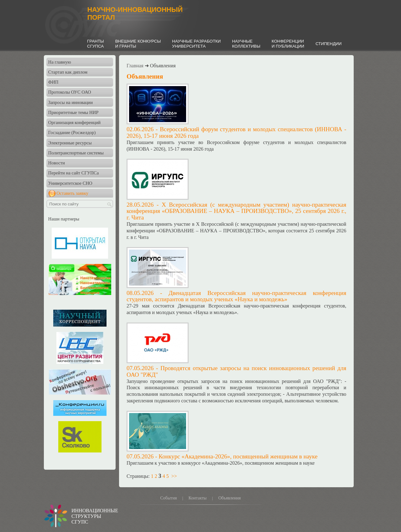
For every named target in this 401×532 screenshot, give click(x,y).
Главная (135, 66)
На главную (60, 62)
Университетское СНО (70, 183)
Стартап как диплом (68, 72)
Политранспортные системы (76, 153)
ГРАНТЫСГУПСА (96, 44)
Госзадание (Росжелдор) (72, 132)
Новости (57, 163)
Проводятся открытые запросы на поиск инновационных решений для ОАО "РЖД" (236, 371)
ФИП (53, 82)
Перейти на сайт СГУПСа (73, 173)
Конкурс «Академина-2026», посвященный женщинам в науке (238, 456)
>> (174, 476)
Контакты (198, 498)
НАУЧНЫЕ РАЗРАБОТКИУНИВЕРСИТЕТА (196, 44)
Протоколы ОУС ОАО (70, 92)
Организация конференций (74, 122)
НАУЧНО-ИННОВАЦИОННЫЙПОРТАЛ (135, 14)
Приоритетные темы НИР (73, 112)
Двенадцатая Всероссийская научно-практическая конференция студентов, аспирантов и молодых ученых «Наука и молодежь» (236, 296)
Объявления (230, 498)
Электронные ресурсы (70, 143)
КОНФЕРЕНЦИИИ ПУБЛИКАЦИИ (288, 44)
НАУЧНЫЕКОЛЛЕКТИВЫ (246, 44)
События (168, 498)
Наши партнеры (64, 219)
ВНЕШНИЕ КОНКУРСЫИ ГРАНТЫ (138, 44)
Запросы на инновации (70, 102)
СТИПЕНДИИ (328, 44)
